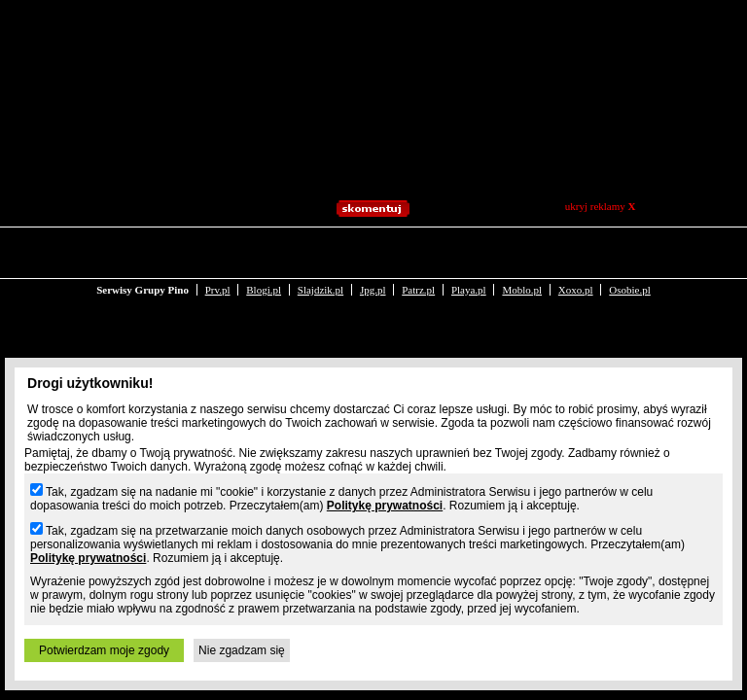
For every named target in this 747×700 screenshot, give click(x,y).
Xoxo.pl (576, 251)
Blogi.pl (264, 251)
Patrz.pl (418, 251)
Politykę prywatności (385, 506)
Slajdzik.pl (320, 251)
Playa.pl (469, 251)
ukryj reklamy (601, 206)
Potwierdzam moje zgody (104, 650)
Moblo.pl (522, 251)
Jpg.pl (373, 251)
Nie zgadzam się (242, 650)
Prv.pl (218, 251)
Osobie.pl (629, 251)
